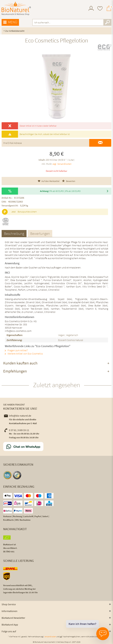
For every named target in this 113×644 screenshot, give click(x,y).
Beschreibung (14, 233)
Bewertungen (40, 233)
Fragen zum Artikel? (16, 350)
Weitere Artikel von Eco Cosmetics (24, 354)
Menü (10, 22)
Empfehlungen (15, 371)
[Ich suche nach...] (72, 22)
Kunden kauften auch (20, 363)
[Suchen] (107, 22)
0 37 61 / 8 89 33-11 (17, 430)
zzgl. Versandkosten (62, 164)
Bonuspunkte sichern (27, 212)
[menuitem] (91, 9)
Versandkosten (50, 637)
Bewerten (69, 181)
